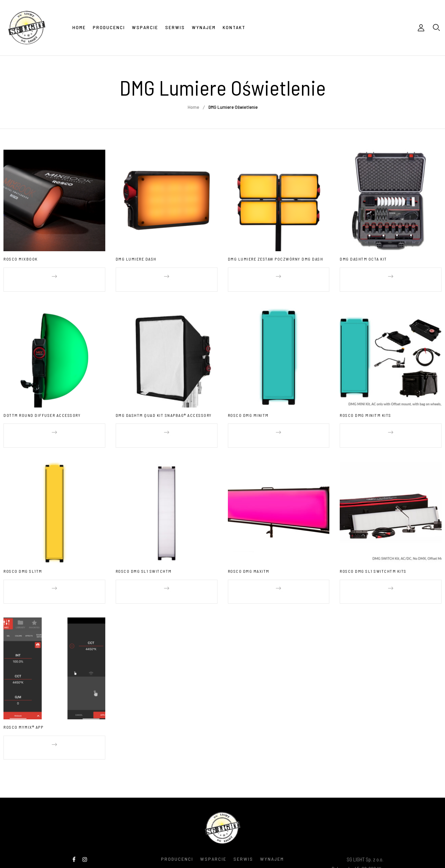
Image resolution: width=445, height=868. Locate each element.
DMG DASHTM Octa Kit (363, 259)
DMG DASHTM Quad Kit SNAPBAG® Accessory (164, 408)
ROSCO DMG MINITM (248, 408)
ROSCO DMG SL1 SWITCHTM (144, 558)
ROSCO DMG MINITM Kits (366, 408)
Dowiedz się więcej (60, 276)
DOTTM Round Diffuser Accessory (42, 408)
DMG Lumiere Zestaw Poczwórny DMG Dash (276, 259)
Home (193, 107)
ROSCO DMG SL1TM (23, 558)
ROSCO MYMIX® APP (23, 707)
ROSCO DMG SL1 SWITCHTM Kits (373, 558)
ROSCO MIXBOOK (21, 259)
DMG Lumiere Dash (136, 259)
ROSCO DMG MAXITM (249, 558)
